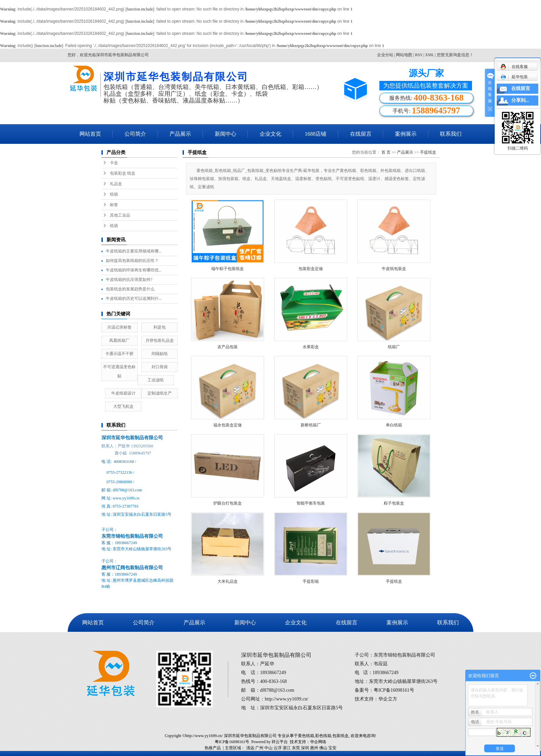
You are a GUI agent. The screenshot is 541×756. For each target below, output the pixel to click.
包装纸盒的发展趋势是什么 (130, 289)
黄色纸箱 (306, 736)
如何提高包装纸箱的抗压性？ (132, 261)
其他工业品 (120, 215)
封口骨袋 (160, 367)
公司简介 (135, 134)
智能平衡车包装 (311, 503)
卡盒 (114, 163)
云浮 (278, 748)
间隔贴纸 (160, 354)
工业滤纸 (156, 380)
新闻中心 (226, 134)
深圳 (305, 748)
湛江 (287, 748)
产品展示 (180, 134)
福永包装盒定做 (228, 425)
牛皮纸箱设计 (123, 393)
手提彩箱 (311, 581)
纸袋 (114, 226)
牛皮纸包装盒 (394, 269)
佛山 (323, 748)
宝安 (332, 748)
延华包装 (514, 77)
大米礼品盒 (228, 581)
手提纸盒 (428, 152)
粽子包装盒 (394, 503)
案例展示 (406, 134)
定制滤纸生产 (160, 393)
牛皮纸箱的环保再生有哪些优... (134, 270)
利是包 (160, 327)
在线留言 (361, 134)
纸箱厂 (394, 347)
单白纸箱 (394, 425)
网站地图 (405, 55)
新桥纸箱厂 (311, 425)
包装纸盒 (340, 736)
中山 (268, 748)
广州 (259, 748)
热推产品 (213, 748)
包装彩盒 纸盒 (123, 173)
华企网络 (318, 742)
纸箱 (114, 194)
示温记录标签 (119, 327)
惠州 (314, 748)
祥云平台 (280, 742)
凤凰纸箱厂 (119, 340)
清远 (250, 748)
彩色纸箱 (323, 736)
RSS (419, 55)
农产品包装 (228, 347)
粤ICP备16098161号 (232, 742)
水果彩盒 (311, 347)
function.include (140, 9)
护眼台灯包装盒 (228, 503)
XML (429, 55)
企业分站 (385, 55)
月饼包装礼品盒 (160, 340)
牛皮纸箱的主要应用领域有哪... (134, 251)
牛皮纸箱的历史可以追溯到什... (134, 298)
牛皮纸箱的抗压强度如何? (129, 280)
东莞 (296, 748)
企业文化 (270, 134)
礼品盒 (116, 184)
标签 (114, 205)
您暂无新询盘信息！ (455, 55)
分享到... (520, 100)
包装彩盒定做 (311, 269)
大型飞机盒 (123, 406)
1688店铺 (315, 134)
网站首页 (90, 134)
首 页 (386, 152)
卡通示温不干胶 (119, 354)
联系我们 (451, 134)
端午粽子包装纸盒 (228, 269)
